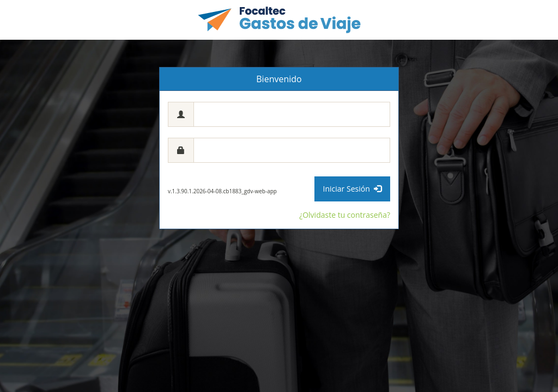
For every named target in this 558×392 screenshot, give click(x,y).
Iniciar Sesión (352, 189)
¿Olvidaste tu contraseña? (345, 215)
